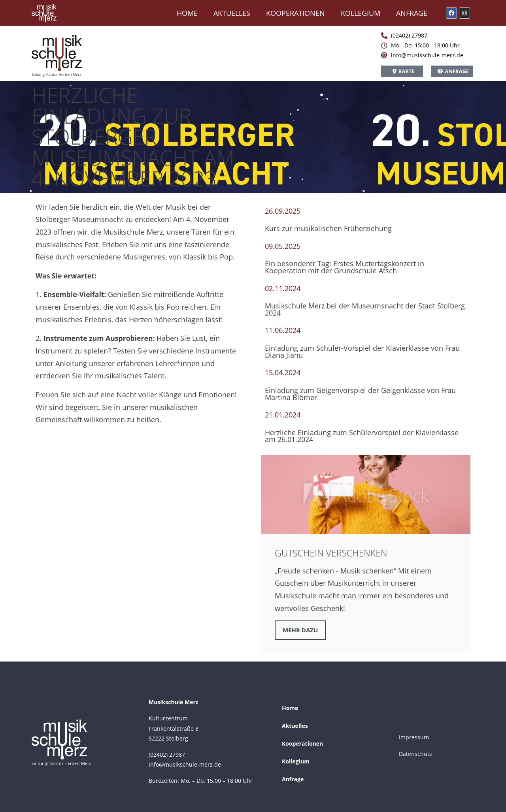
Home (187, 13)
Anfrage (412, 13)
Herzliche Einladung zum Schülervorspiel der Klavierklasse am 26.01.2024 (362, 436)
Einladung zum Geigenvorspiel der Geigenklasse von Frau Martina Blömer (360, 394)
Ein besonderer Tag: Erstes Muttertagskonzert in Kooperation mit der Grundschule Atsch (345, 267)
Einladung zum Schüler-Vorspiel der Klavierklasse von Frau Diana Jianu (362, 351)
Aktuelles (232, 13)
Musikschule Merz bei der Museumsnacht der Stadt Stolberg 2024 (365, 309)
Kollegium (361, 13)
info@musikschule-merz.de (185, 764)
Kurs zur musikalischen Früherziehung (328, 228)
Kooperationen (295, 13)
